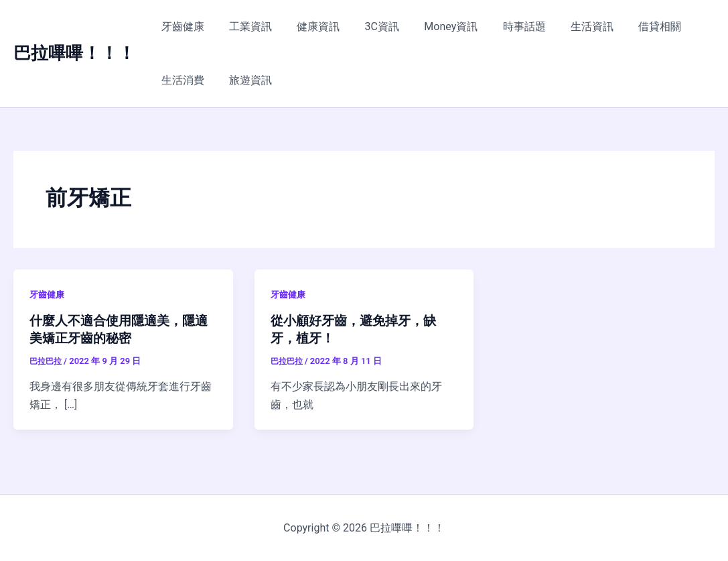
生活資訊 (569, 26)
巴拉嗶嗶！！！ (74, 53)
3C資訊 (369, 26)
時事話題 (504, 26)
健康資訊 (309, 26)
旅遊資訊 (245, 80)
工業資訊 (245, 26)
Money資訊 (435, 26)
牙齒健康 (181, 26)
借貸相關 (633, 26)
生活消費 (181, 80)
